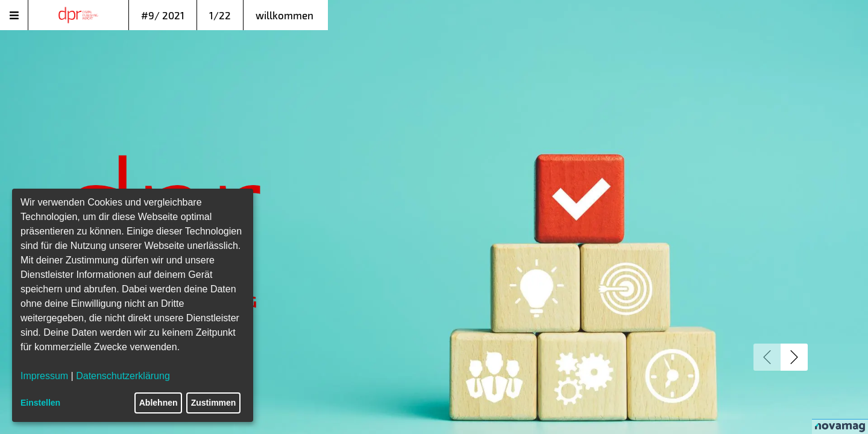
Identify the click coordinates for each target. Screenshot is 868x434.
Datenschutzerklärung (123, 376)
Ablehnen (159, 403)
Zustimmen (214, 403)
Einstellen (40, 403)
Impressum (44, 376)
